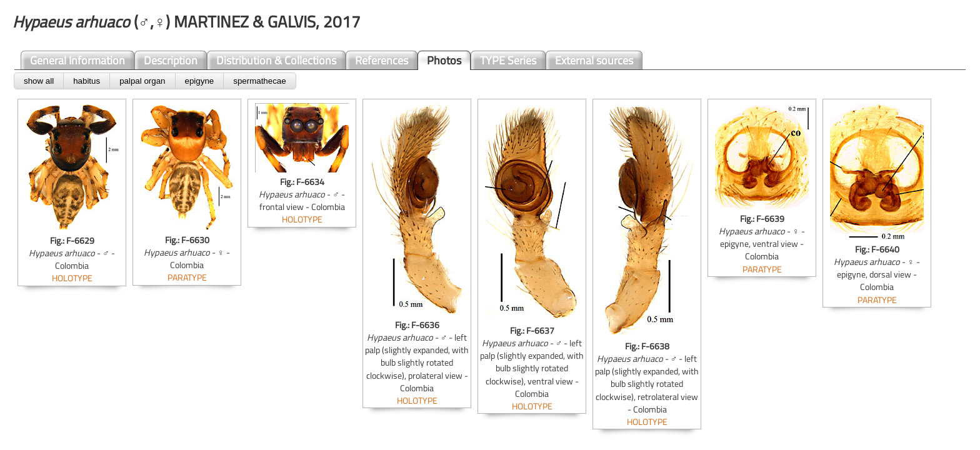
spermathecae (259, 81)
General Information (77, 60)
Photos (444, 60)
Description (171, 60)
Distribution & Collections (276, 60)
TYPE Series (508, 60)
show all (39, 81)
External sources (594, 60)
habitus (87, 81)
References (382, 60)
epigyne (200, 81)
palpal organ (142, 81)
